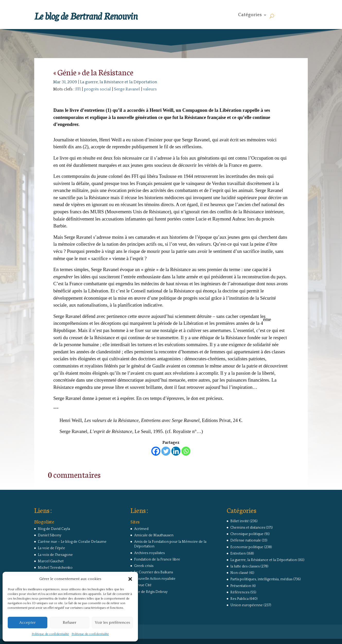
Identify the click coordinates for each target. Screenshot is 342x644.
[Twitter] (166, 451)
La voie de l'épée (51, 548)
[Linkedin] (176, 451)
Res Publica (239, 599)
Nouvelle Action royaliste (155, 579)
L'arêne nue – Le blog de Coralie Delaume (72, 542)
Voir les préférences (112, 623)
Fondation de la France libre (157, 559)
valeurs (150, 89)
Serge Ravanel (127, 89)
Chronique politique (247, 534)
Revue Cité (143, 585)
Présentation (241, 586)
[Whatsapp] (186, 451)
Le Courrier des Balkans (154, 572)
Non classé (239, 573)
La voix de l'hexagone (55, 555)
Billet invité (240, 521)
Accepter (27, 623)
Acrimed (141, 529)
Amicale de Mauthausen (154, 535)
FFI (78, 89)
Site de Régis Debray (151, 592)
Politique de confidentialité (50, 634)
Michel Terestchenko (55, 568)
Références (240, 592)
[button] (130, 579)
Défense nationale (246, 540)
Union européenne (247, 605)
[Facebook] (156, 451)
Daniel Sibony (50, 535)
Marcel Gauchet (51, 561)
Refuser (69, 623)
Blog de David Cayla (54, 529)
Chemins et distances (248, 528)
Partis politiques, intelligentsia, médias (261, 579)
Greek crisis (144, 566)
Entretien (238, 554)
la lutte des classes (245, 566)
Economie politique (247, 547)
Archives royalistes (149, 553)
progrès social (97, 89)
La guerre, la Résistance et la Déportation (119, 82)
